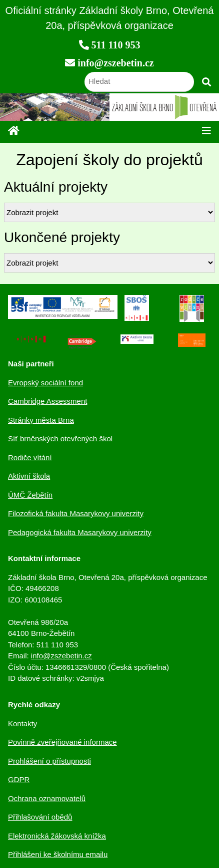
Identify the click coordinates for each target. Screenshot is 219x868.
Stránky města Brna (41, 420)
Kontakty (22, 723)
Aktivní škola (29, 476)
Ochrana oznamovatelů (47, 798)
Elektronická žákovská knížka (57, 836)
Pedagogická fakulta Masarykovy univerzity (80, 532)
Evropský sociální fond (45, 383)
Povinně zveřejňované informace (62, 742)
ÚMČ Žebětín (30, 495)
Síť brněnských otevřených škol (60, 438)
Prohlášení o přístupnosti (49, 761)
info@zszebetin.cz (61, 656)
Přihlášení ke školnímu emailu (58, 854)
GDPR (19, 779)
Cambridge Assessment (47, 401)
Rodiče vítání (30, 457)
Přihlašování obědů (40, 817)
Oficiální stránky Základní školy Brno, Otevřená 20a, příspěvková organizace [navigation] (110, 18)
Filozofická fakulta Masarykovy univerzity (76, 513)
